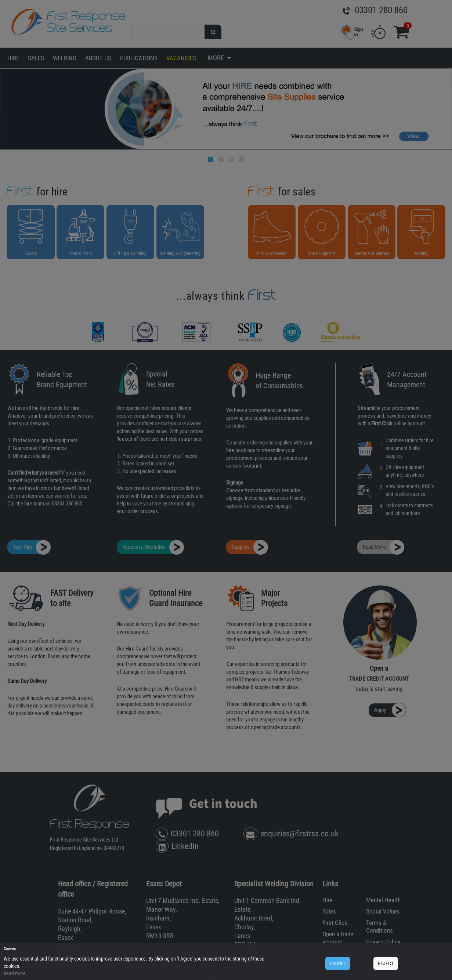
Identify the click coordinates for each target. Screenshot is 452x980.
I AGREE (338, 963)
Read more (15, 973)
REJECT (386, 963)
